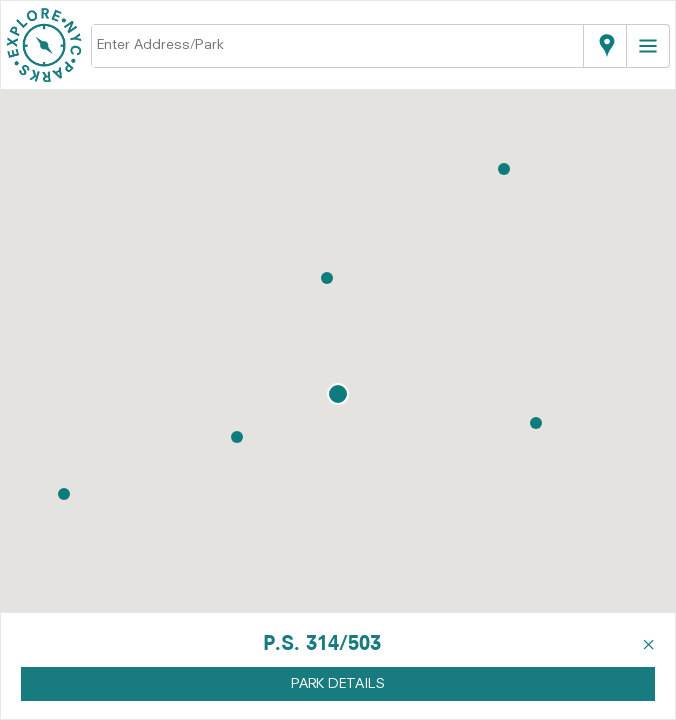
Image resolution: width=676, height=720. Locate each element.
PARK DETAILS (338, 684)
